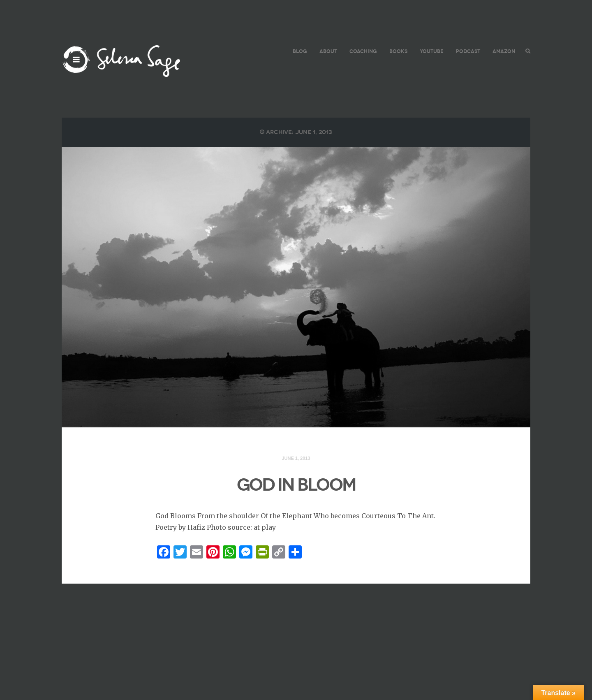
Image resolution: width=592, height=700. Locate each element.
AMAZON (504, 51)
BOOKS (398, 51)
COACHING (363, 51)
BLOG (300, 51)
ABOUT (328, 51)
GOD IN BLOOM (296, 485)
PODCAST (468, 51)
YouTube (432, 51)
